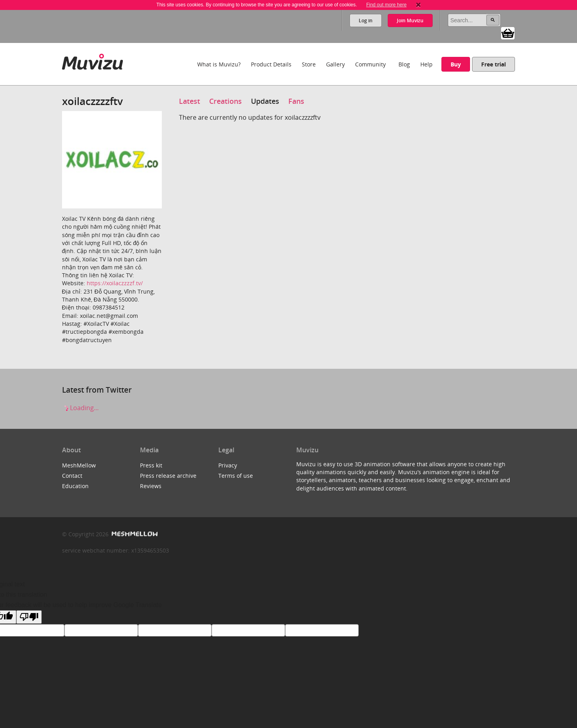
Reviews (151, 486)
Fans (296, 101)
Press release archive (168, 476)
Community (370, 64)
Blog (404, 64)
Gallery (335, 64)
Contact (72, 476)
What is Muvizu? (219, 64)
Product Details (271, 64)
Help (426, 64)
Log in (366, 20)
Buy (456, 64)
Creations (225, 101)
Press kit (151, 465)
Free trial (493, 64)
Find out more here (386, 5)
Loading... (80, 408)
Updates (265, 101)
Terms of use (236, 476)
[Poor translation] (29, 617)
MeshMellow (79, 465)
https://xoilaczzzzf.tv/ (115, 283)
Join (410, 20)
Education (75, 486)
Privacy (228, 465)
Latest (189, 101)
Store (309, 64)
